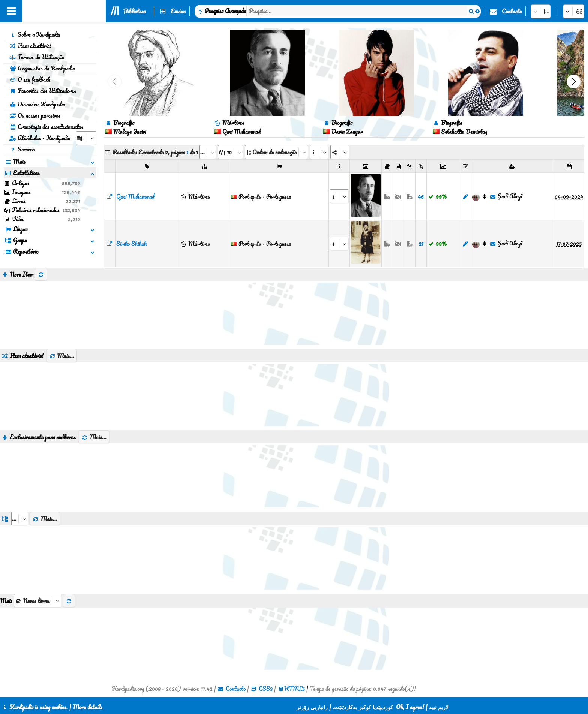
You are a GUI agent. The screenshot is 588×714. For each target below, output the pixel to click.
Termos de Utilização (37, 57)
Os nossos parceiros (35, 115)
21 (421, 244)
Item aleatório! (30, 46)
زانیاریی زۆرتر (312, 707)
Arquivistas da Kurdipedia (42, 68)
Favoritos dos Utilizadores (43, 91)
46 (421, 196)
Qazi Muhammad (135, 196)
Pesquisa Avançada (225, 11)
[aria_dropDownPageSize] (231, 152)
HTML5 (295, 689)
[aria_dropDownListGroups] (20, 519)
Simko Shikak (131, 244)
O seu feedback (30, 79)
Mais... (62, 356)
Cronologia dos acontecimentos (46, 127)
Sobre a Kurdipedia (35, 34)
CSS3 (266, 689)
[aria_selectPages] (208, 152)
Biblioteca (134, 11)
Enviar (178, 11)
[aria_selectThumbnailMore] (38, 601)
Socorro (22, 149)
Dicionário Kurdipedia (37, 104)
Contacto (512, 11)
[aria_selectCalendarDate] (86, 138)
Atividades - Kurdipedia (40, 138)
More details (88, 707)
